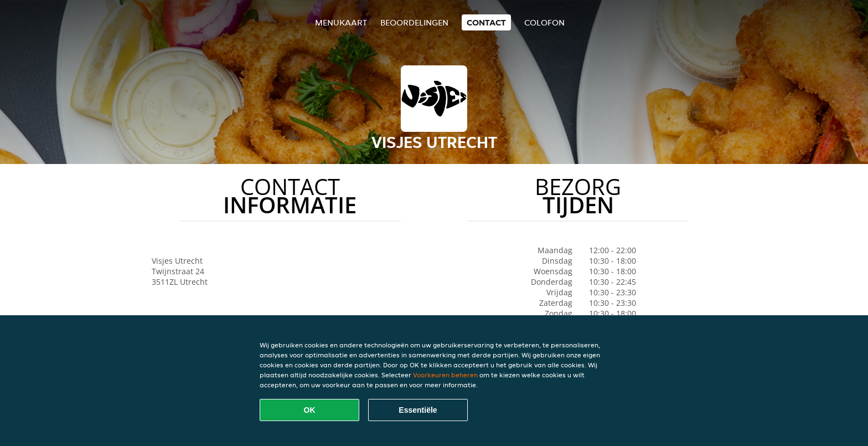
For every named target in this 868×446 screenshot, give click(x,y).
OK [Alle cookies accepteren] (310, 410)
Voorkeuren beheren (445, 375)
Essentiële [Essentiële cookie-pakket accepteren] (418, 410)
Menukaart (341, 22)
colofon (544, 22)
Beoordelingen (414, 22)
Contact (486, 22)
